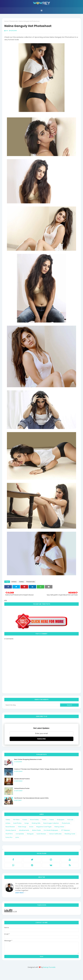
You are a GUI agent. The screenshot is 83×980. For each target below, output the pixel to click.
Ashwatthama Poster (22, 788)
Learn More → (20, 893)
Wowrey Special (11, 830)
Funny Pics (9, 837)
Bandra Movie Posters (22, 779)
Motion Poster (36, 830)
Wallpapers (61, 820)
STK (7, 31)
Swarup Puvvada (49, 967)
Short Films (9, 834)
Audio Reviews (41, 834)
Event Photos (17, 823)
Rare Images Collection (51, 823)
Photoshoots (14, 21)
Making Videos (59, 827)
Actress (14, 582)
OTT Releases (65, 830)
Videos (52, 820)
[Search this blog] (32, 705)
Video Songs (22, 827)
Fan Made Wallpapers (51, 830)
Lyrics (17, 837)
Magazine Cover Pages (44, 827)
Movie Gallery (34, 820)
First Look (70, 820)
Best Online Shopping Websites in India (28, 759)
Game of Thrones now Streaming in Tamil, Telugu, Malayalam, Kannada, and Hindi (43, 769)
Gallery (21, 582)
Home (6, 21)
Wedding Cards (70, 834)
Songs (27, 823)
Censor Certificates (55, 834)
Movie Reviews (10, 827)
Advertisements (24, 830)
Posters (25, 820)
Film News (16, 820)
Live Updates (20, 834)
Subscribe (41, 739)
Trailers (44, 820)
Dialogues (30, 834)
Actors (31, 827)
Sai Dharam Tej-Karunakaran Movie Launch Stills (31, 798)
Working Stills (36, 823)
